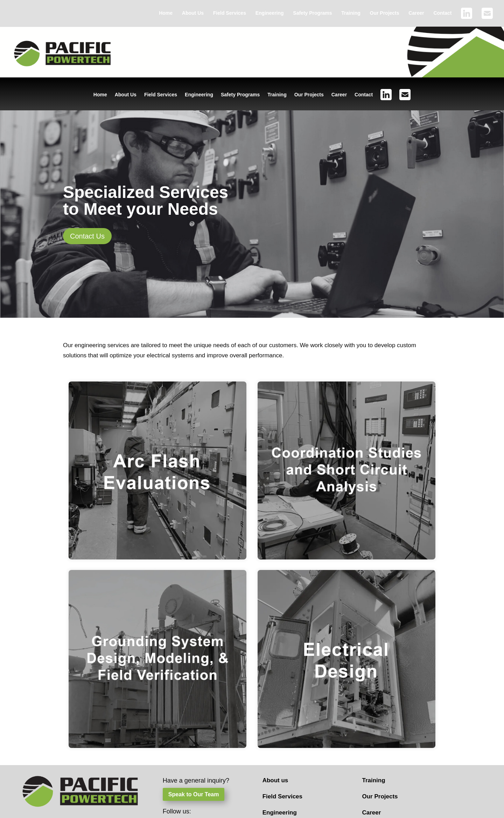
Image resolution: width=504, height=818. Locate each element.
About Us (193, 13)
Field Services (230, 13)
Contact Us (87, 236)
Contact (442, 13)
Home (166, 13)
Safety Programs (312, 13)
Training (351, 13)
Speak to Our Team (194, 794)
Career (416, 13)
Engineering (270, 13)
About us (275, 780)
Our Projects (385, 13)
